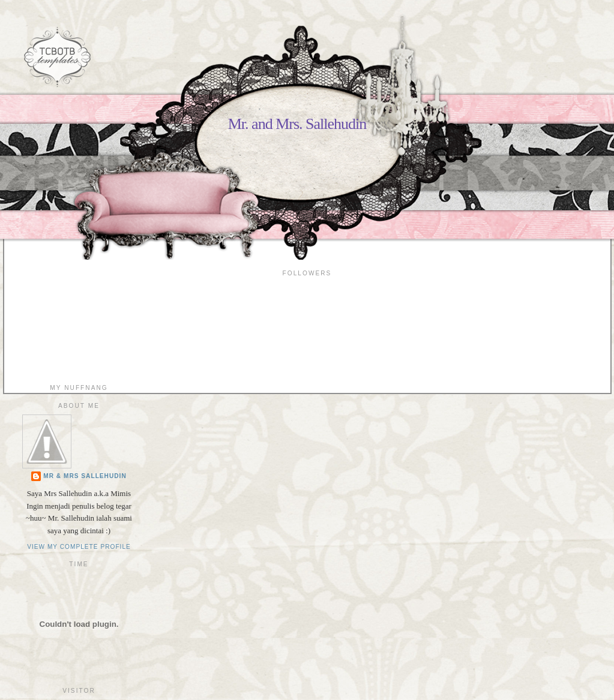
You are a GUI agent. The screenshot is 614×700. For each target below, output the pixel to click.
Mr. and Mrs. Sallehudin (297, 124)
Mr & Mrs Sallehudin (85, 476)
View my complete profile (79, 547)
